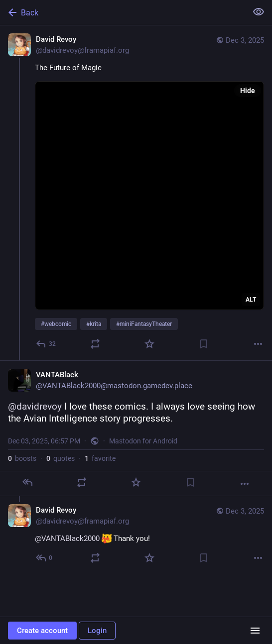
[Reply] (46, 344)
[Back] (123, 12)
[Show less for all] (259, 12)
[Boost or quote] (95, 344)
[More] (258, 344)
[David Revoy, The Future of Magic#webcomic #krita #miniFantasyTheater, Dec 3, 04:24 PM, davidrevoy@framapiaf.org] (136, 193)
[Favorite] (149, 344)
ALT (251, 300)
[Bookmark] (204, 344)
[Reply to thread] (45, 558)
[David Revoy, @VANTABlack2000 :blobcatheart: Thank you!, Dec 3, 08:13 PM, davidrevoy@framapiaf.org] (136, 535)
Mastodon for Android (143, 441)
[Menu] (255, 631)
